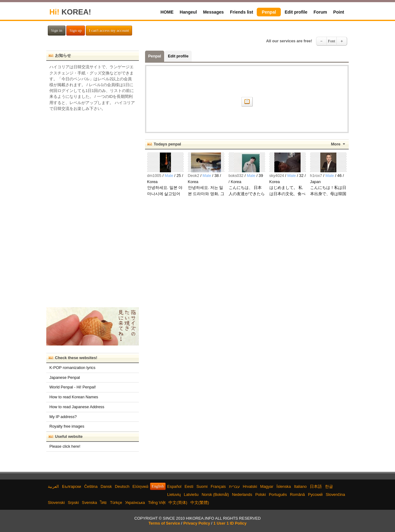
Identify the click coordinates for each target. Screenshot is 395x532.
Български (72, 486)
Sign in (57, 31)
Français (218, 486)
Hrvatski (250, 486)
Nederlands (242, 494)
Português (278, 494)
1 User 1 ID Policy (230, 523)
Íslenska (284, 486)
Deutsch (122, 486)
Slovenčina (335, 494)
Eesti (189, 486)
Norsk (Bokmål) (215, 494)
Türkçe (116, 503)
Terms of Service (164, 523)
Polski (260, 494)
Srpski (73, 503)
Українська (135, 503)
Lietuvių (174, 494)
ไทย (103, 503)
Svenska (89, 503)
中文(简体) (178, 503)
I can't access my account (109, 31)
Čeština (91, 486)
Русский (315, 494)
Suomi (202, 486)
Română (297, 494)
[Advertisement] (93, 207)
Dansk (106, 486)
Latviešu (191, 494)
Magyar (267, 486)
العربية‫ (53, 486)
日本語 (316, 486)
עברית (234, 486)
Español (174, 486)
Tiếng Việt (157, 503)
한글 (329, 486)
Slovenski (56, 503)
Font (332, 41)
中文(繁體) (200, 503)
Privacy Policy (197, 523)
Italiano (300, 486)
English (158, 486)
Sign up (75, 31)
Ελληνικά (140, 486)
